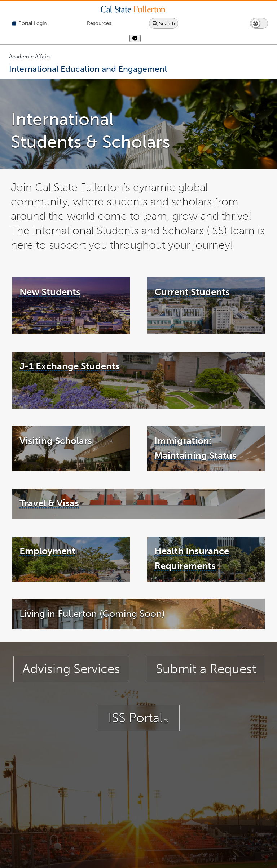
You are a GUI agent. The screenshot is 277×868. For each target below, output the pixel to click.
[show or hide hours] (135, 38)
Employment (48, 566)
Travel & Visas (49, 518)
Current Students (192, 307)
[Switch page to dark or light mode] (259, 23)
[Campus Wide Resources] (99, 23)
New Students (50, 307)
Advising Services (71, 684)
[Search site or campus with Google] (164, 23)
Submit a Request (206, 684)
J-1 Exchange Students (70, 382)
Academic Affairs (30, 57)
